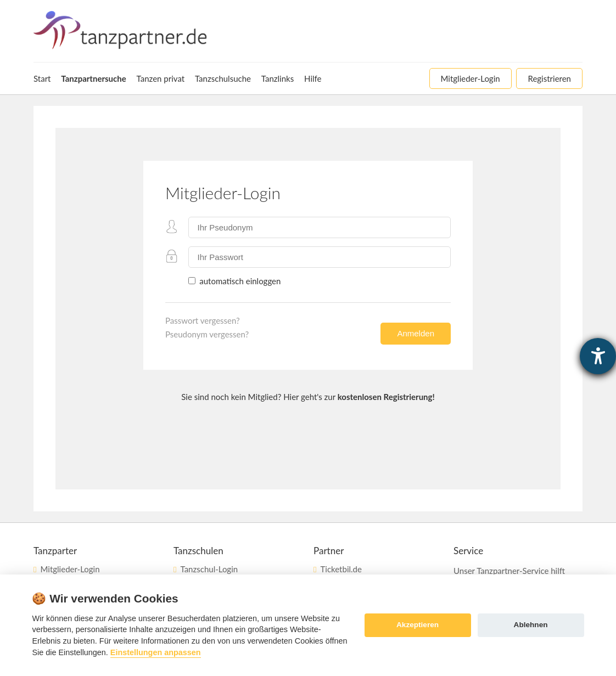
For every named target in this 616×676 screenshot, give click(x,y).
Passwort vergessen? (203, 320)
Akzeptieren (418, 625)
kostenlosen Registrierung (385, 397)
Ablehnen (531, 625)
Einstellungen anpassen (156, 652)
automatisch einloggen (239, 281)
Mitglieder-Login (70, 569)
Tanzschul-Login (209, 569)
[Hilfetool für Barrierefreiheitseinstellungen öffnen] (598, 356)
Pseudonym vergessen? (207, 334)
